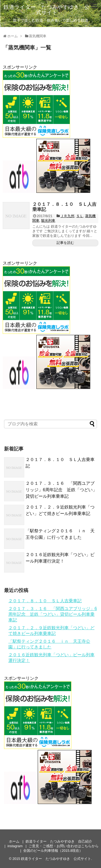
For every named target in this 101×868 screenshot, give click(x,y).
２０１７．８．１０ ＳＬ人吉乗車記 (64, 207)
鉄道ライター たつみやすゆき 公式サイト (47, 10)
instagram (15, 846)
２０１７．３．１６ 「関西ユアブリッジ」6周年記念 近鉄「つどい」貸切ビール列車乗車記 (61, 490)
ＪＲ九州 (67, 216)
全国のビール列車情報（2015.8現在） (53, 851)
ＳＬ (80, 216)
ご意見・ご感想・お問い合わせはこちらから (64, 846)
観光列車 (48, 221)
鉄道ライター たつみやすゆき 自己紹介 (59, 841)
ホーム (14, 841)
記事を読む (65, 243)
